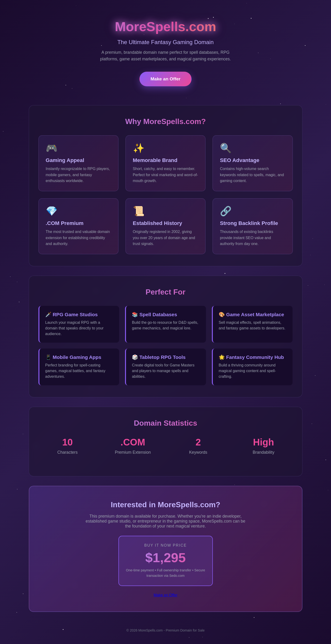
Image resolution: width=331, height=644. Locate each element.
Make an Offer (165, 79)
